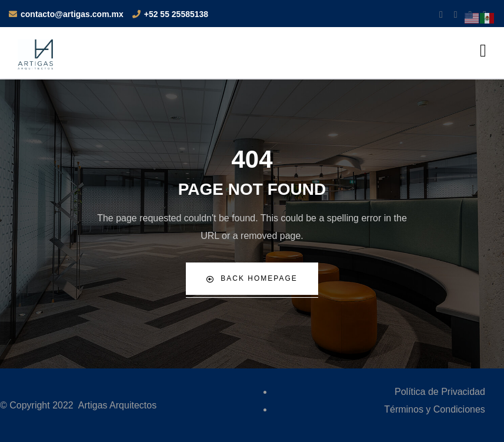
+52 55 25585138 (176, 14)
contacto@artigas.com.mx (72, 14)
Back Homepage (252, 279)
